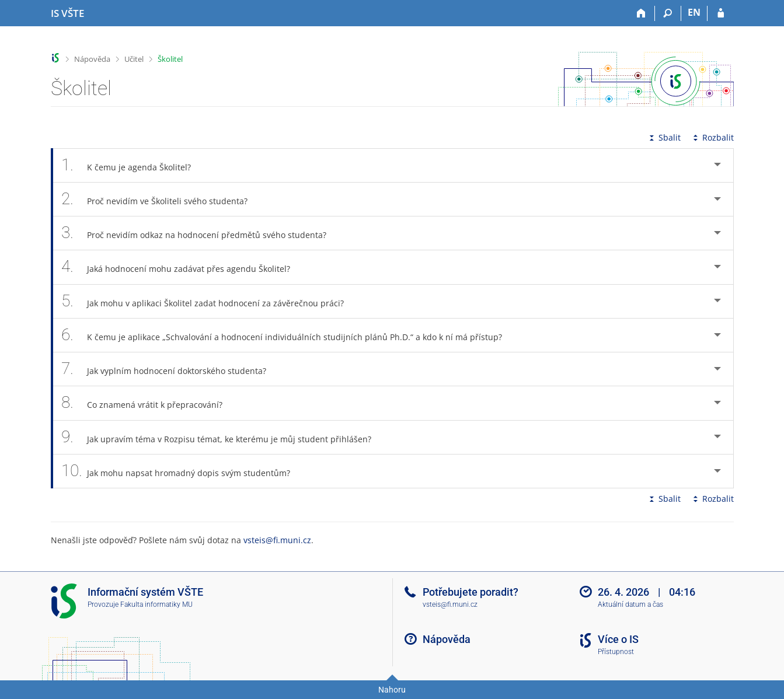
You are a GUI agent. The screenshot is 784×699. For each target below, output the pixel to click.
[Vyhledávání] (668, 13)
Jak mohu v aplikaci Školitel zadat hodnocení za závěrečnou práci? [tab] (209, 301)
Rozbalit (712, 137)
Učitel (134, 59)
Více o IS (618, 639)
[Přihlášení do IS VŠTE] (721, 13)
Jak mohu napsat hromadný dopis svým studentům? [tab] (182, 471)
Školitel (170, 59)
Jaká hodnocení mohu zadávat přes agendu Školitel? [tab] (182, 267)
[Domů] (642, 13)
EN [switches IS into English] (694, 12)
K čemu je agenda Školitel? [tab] (133, 165)
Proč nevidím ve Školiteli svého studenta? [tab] (161, 199)
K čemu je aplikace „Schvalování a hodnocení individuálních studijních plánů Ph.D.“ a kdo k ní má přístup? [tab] (288, 335)
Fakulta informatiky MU (156, 604)
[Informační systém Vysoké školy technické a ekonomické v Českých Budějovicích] (67, 13)
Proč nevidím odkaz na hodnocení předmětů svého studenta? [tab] (201, 233)
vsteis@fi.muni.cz (277, 540)
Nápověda (92, 59)
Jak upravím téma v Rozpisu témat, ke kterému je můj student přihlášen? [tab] (223, 437)
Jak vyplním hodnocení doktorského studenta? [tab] (170, 369)
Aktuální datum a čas (630, 604)
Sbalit (664, 137)
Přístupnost (616, 652)
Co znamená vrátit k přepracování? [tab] (149, 403)
